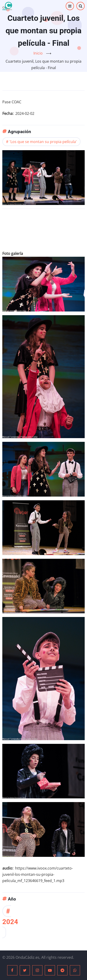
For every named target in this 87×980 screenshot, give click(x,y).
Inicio (38, 53)
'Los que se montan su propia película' (43, 142)
